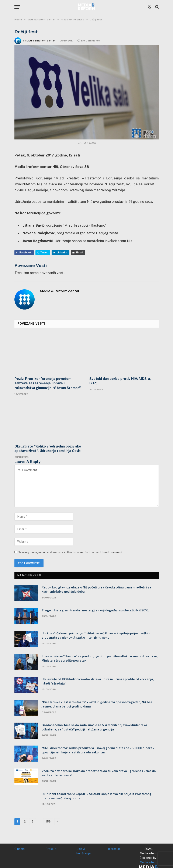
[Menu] (17, 7)
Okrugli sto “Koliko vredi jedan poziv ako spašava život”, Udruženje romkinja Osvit (48, 449)
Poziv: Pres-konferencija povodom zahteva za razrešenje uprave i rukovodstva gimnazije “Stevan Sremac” (48, 383)
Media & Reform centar (41, 41)
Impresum (114, 849)
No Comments (89, 41)
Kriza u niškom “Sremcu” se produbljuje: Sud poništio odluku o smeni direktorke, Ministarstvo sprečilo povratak (100, 658)
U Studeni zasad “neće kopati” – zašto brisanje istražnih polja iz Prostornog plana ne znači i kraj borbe (97, 796)
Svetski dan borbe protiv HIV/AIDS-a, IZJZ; (120, 381)
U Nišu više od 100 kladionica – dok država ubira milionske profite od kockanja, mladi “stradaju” (98, 681)
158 (48, 822)
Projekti (51, 849)
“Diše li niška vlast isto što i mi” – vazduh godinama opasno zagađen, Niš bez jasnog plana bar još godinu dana (97, 704)
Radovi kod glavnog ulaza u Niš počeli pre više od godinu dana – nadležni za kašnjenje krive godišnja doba (96, 590)
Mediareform (148, 862)
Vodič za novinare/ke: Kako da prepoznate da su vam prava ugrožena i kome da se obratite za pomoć (99, 773)
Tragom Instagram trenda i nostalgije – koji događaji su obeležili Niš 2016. (96, 610)
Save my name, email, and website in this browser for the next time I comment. (70, 552)
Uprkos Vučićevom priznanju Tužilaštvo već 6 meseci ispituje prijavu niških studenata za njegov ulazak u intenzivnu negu (96, 635)
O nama (20, 849)
